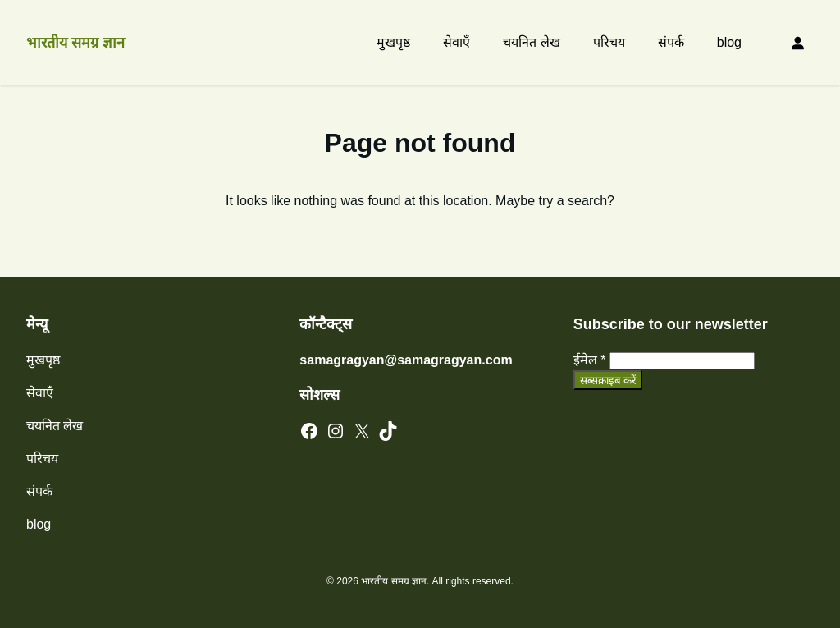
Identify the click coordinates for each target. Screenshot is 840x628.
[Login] (797, 43)
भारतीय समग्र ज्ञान (75, 43)
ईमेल (590, 360)
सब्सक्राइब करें (608, 380)
